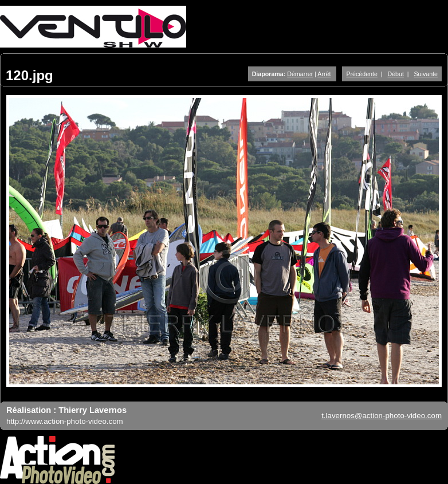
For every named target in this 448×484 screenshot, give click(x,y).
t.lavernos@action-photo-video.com (382, 416)
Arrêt (324, 74)
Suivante (426, 74)
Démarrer (300, 74)
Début (396, 74)
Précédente (362, 74)
